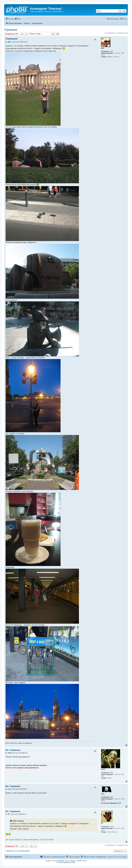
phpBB (61, 861)
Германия (11, 30)
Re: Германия (13, 750)
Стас (103, 794)
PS (102, 823)
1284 (111, 51)
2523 (111, 773)
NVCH (103, 769)
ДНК (103, 48)
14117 (112, 827)
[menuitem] (18, 19)
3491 (111, 797)
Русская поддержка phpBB (66, 862)
